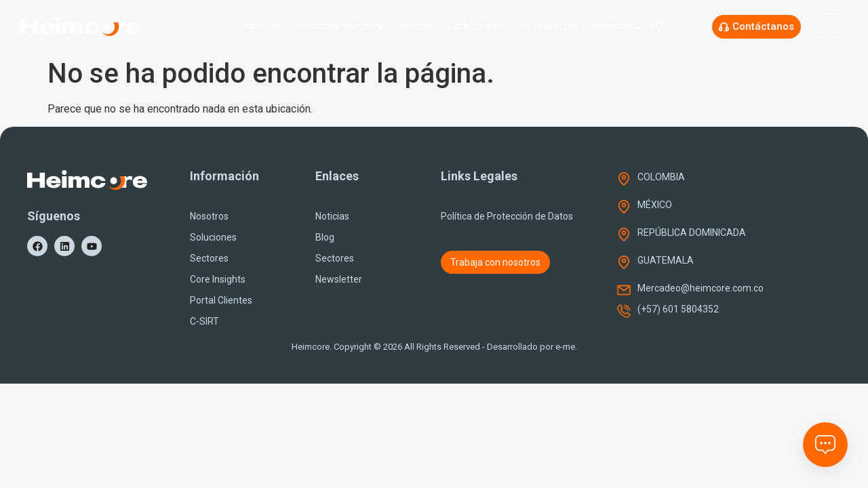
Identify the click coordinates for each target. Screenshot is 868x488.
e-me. (566, 347)
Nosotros (259, 26)
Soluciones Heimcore (337, 26)
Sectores (415, 26)
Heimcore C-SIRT (632, 26)
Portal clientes (548, 26)
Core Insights (476, 26)
